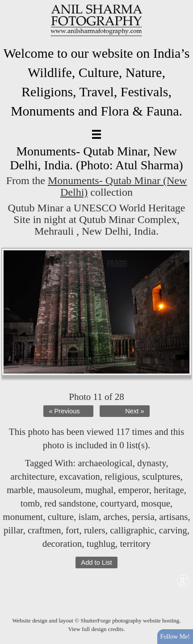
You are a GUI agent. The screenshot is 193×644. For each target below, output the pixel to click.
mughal (99, 490)
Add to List (96, 562)
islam (88, 517)
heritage (169, 490)
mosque (156, 503)
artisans (173, 517)
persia (143, 517)
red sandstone (70, 503)
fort (72, 530)
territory (135, 544)
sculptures (161, 477)
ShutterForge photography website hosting (130, 620)
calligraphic (132, 530)
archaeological (105, 463)
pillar (13, 530)
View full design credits (96, 629)
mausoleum (59, 490)
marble (20, 490)
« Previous (64, 411)
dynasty (151, 463)
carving (173, 530)
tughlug (101, 544)
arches (115, 517)
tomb (30, 503)
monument (23, 517)
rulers (95, 530)
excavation (80, 477)
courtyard (118, 503)
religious (121, 477)
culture (61, 517)
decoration (62, 544)
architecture (32, 477)
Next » (134, 411)
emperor (134, 490)
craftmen (44, 530)
